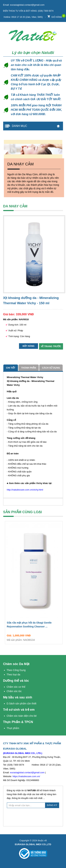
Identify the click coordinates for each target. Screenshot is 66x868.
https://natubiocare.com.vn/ (26, 776)
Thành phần (29, 368)
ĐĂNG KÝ (52, 805)
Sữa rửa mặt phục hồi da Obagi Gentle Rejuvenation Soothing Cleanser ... (34, 625)
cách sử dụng (51, 368)
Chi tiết (11, 368)
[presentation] (34, 817)
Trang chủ (58, 126)
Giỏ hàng (55, 16)
